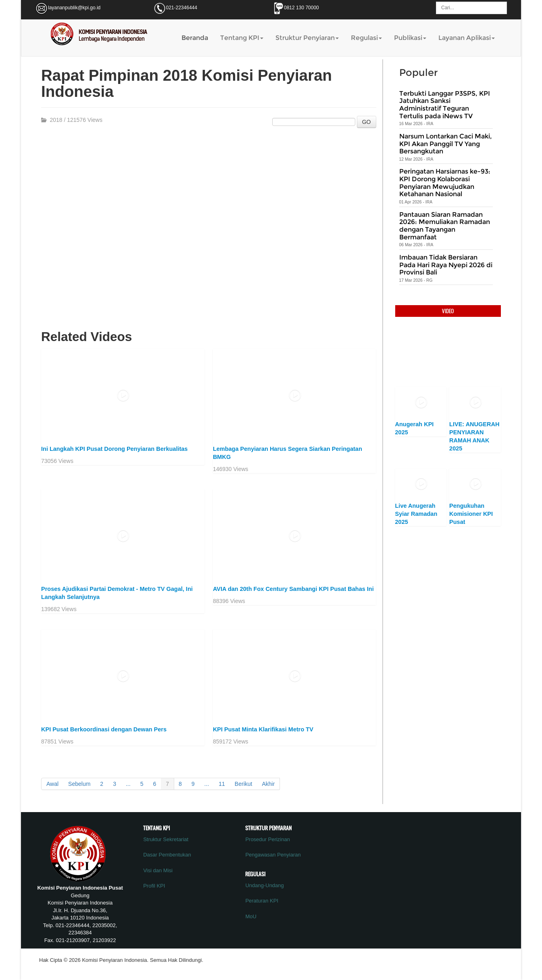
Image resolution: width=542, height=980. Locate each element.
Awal (52, 784)
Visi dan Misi (158, 870)
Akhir (268, 784)
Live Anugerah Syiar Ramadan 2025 (416, 514)
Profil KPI (154, 886)
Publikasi (410, 38)
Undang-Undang (264, 885)
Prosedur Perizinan (268, 839)
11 (222, 784)
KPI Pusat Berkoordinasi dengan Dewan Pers (104, 729)
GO (367, 122)
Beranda (195, 38)
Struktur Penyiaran (307, 38)
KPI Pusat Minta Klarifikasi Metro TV (263, 729)
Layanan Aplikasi (467, 38)
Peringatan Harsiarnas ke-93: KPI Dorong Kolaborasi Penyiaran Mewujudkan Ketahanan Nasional (445, 183)
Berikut (244, 784)
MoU (251, 916)
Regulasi (366, 38)
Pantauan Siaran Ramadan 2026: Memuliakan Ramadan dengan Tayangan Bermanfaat (445, 226)
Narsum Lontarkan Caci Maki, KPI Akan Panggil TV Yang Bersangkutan (446, 144)
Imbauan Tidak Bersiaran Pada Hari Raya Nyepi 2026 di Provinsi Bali (446, 265)
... (128, 784)
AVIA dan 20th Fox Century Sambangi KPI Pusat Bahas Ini (293, 589)
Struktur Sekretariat (166, 839)
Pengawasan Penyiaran (273, 855)
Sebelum (79, 784)
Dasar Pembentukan (167, 855)
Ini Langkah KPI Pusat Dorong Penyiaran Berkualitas (114, 449)
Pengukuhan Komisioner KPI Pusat (471, 514)
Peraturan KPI (262, 901)
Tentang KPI (242, 38)
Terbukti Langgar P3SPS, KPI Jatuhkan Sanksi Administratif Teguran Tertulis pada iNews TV (445, 105)
